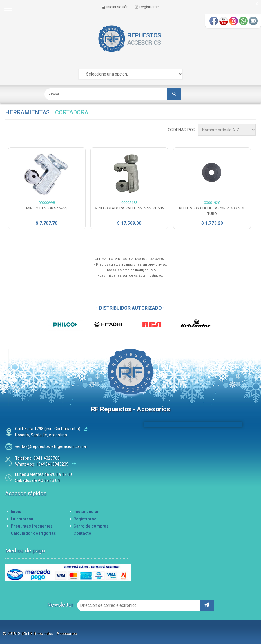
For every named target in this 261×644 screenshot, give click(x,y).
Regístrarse (149, 7)
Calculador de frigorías (33, 533)
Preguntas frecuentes (32, 526)
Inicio (16, 512)
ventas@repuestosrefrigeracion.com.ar (51, 446)
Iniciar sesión (117, 7)
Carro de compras (91, 526)
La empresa (22, 519)
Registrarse (85, 519)
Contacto (82, 533)
